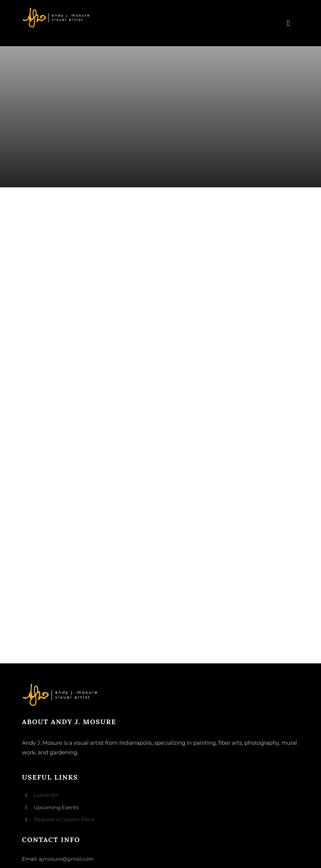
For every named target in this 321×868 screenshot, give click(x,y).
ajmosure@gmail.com (66, 859)
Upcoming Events (56, 807)
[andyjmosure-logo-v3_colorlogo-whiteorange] (57, 10)
